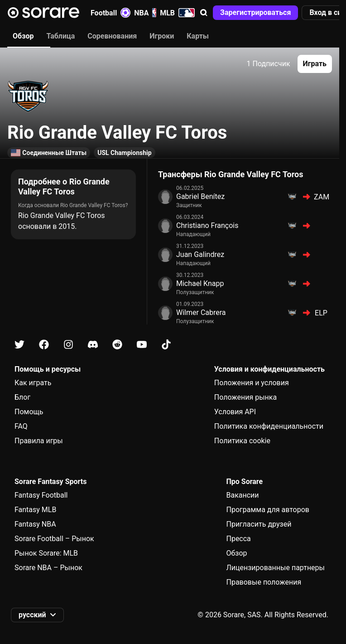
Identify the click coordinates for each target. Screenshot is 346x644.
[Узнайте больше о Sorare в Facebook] (44, 345)
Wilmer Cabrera (201, 312)
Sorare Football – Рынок (54, 539)
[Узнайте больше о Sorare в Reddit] (117, 345)
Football (111, 13)
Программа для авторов (268, 510)
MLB (177, 13)
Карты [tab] (198, 36)
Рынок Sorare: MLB (46, 553)
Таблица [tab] (60, 36)
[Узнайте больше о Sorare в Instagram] (68, 345)
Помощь (29, 412)
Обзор (236, 553)
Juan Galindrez (200, 254)
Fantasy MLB (35, 510)
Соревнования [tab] (112, 36)
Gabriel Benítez (200, 196)
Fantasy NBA (35, 524)
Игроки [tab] (162, 36)
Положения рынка (245, 397)
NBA (145, 13)
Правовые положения (264, 582)
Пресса (238, 539)
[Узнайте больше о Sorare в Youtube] (142, 345)
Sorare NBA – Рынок (48, 568)
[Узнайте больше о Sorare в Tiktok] (166, 345)
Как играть (33, 383)
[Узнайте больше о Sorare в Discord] (93, 345)
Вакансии (242, 495)
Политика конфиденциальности (269, 426)
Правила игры (39, 441)
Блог (22, 397)
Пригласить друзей (259, 524)
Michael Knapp (200, 283)
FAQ (21, 426)
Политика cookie (242, 441)
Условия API (235, 412)
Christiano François (207, 225)
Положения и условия (252, 383)
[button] (204, 13)
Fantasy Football (41, 495)
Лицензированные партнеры (275, 568)
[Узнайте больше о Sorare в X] (19, 345)
